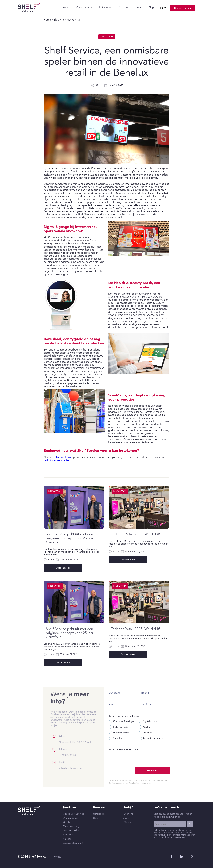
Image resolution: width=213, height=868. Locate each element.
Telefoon (160, 705)
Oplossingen (83, 8)
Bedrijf (159, 693)
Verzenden (166, 770)
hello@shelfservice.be (56, 768)
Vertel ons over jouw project (138, 749)
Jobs (139, 8)
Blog (151, 7)
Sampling (130, 739)
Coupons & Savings (73, 814)
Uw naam (128, 693)
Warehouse (129, 822)
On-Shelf (159, 733)
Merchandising (133, 733)
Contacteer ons (182, 8)
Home (66, 8)
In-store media (71, 830)
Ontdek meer (63, 568)
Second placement (165, 739)
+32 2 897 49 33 (53, 755)
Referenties (105, 8)
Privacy (57, 857)
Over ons (124, 8)
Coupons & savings (135, 721)
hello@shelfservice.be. (57, 460)
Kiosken (159, 727)
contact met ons (61, 457)
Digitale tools (162, 721)
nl (162, 8)
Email (126, 705)
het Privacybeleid (169, 781)
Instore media (132, 727)
